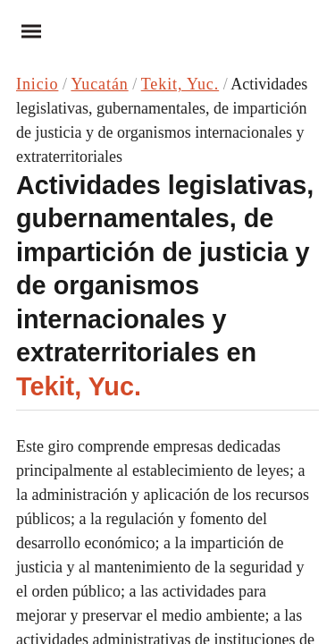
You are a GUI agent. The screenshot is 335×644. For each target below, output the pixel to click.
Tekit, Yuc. (180, 84)
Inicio (37, 84)
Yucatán (99, 84)
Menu (25, 31)
